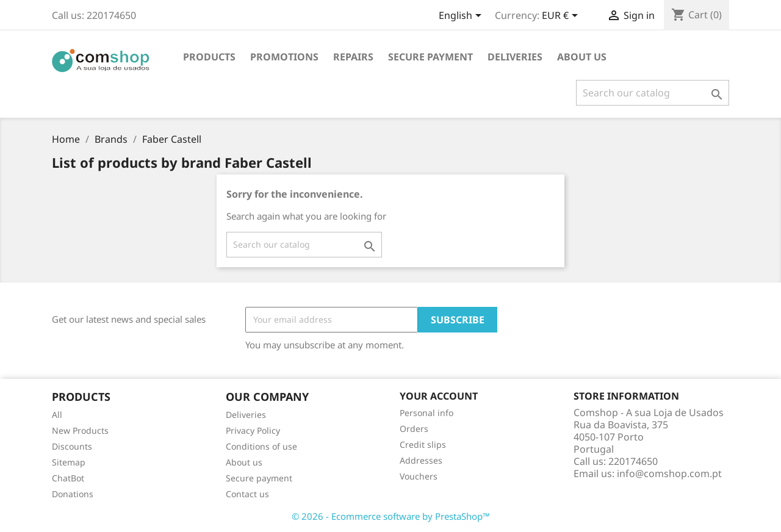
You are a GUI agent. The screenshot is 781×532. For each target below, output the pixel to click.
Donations (73, 494)
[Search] (653, 93)
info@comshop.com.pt (669, 473)
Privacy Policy (253, 430)
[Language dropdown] (462, 16)
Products (209, 57)
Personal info (426, 413)
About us (582, 57)
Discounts (72, 446)
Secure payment (430, 57)
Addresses (421, 460)
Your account (439, 396)
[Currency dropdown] (562, 16)
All (57, 415)
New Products (80, 430)
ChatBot (68, 478)
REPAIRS (353, 57)
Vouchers (419, 476)
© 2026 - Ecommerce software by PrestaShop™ (391, 516)
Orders (414, 429)
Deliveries (515, 57)
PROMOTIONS (284, 57)
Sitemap (69, 462)
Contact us (247, 494)
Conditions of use (261, 446)
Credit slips (423, 444)
